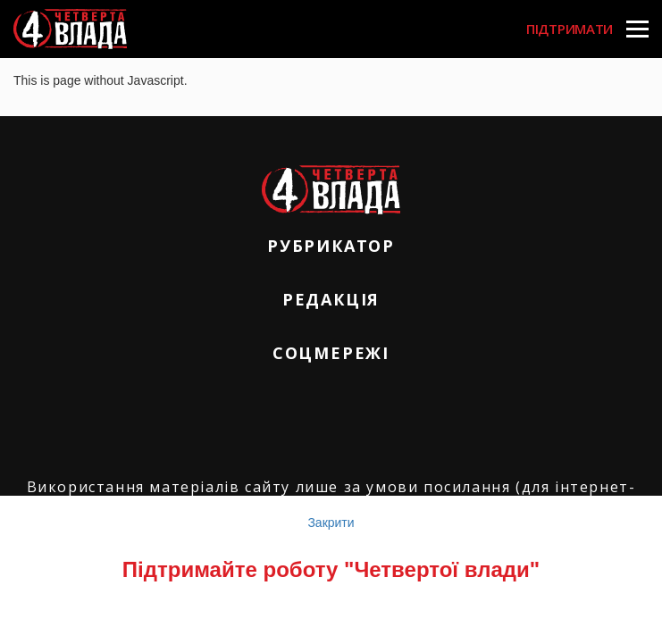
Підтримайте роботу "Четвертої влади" (331, 569)
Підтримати (570, 29)
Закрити (331, 523)
